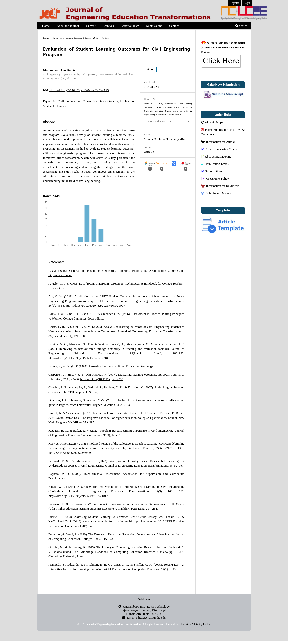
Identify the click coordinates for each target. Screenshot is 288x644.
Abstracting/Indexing (216, 156)
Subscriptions (212, 171)
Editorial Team (130, 26)
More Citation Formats (159, 121)
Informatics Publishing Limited (195, 624)
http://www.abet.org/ (61, 275)
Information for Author (218, 142)
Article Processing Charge (220, 149)
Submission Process (216, 193)
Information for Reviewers (220, 186)
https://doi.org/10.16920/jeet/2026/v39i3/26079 (79, 90)
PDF (152, 69)
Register (234, 3)
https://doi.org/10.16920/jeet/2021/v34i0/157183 (79, 358)
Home (46, 26)
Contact (174, 26)
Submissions (154, 26)
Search (241, 26)
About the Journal (68, 26)
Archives (108, 26)
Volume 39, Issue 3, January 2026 (82, 38)
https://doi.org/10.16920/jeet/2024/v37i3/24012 (78, 496)
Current (91, 26)
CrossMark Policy (215, 178)
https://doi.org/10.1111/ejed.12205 (102, 379)
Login (247, 3)
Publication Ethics (215, 164)
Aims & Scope (212, 122)
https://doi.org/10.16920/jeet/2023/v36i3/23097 (95, 305)
